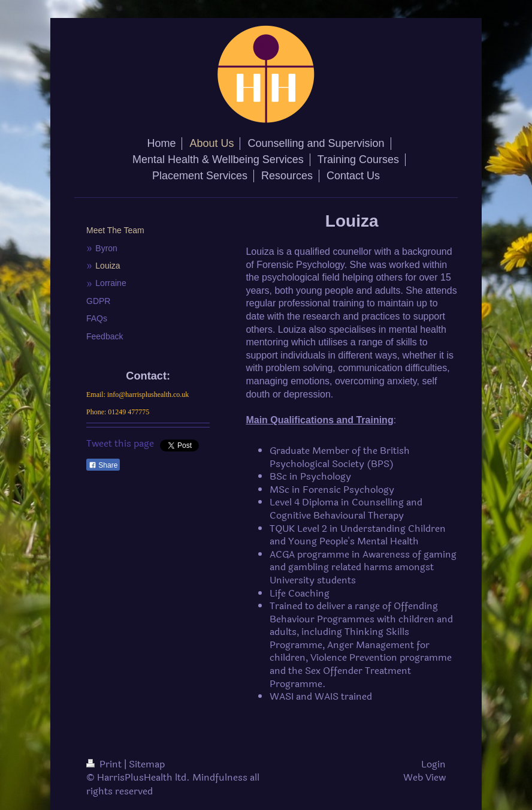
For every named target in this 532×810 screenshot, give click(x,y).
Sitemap (147, 764)
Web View (424, 777)
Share (103, 465)
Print (105, 764)
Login (433, 764)
